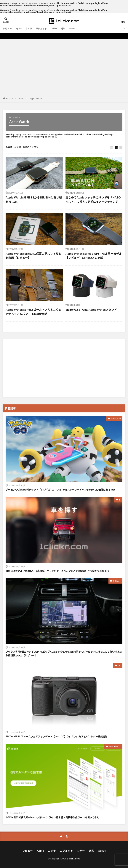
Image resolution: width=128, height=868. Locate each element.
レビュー (7, 29)
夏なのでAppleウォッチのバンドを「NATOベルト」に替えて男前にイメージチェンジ (93, 200)
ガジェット (41, 29)
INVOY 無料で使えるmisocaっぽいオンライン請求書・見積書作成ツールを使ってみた (52, 817)
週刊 (63, 29)
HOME (9, 98)
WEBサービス (115, 747)
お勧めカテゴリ (31, 147)
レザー (54, 29)
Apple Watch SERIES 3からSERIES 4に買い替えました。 (34, 200)
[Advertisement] (64, 67)
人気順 (17, 147)
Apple (19, 29)
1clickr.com (73, 859)
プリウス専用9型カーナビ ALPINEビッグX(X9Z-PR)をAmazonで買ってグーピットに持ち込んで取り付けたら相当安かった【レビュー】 (64, 654)
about (72, 29)
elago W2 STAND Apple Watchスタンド (91, 310)
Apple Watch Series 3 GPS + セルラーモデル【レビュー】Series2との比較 (94, 256)
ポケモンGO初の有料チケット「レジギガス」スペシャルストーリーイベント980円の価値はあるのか (60, 490)
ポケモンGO (116, 419)
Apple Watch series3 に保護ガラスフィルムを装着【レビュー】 (33, 256)
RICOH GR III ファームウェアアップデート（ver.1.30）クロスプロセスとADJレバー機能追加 (57, 736)
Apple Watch (36, 99)
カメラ (29, 29)
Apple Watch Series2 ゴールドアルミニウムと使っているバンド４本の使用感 (33, 312)
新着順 (9, 147)
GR (119, 665)
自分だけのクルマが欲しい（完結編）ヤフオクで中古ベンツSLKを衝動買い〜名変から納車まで (57, 571)
